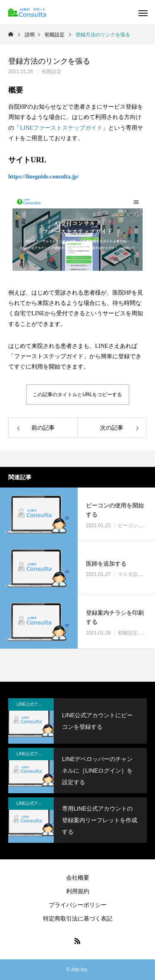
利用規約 (78, 891)
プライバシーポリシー (78, 905)
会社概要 (78, 878)
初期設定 (52, 71)
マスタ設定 (130, 575)
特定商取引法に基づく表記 (78, 918)
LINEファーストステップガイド (61, 128)
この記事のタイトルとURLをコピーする (77, 395)
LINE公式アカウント (35, 704)
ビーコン (128, 526)
